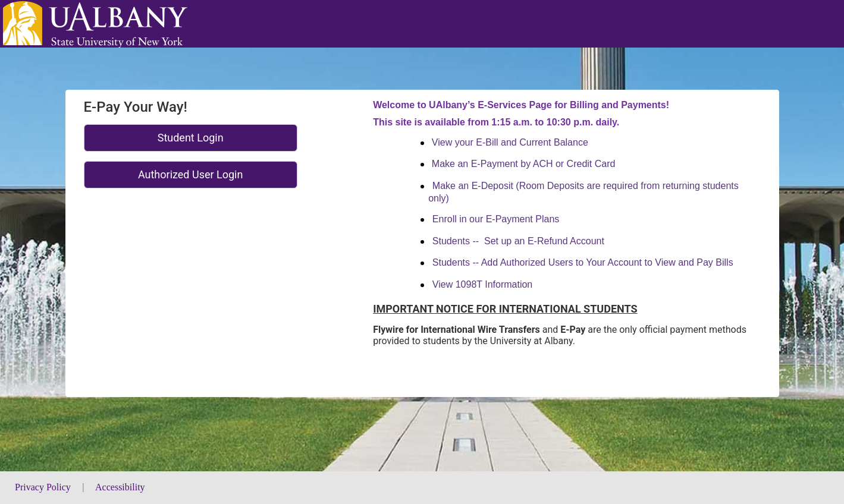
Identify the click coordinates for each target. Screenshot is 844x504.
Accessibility (120, 487)
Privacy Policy (44, 487)
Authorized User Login (191, 174)
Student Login (191, 138)
